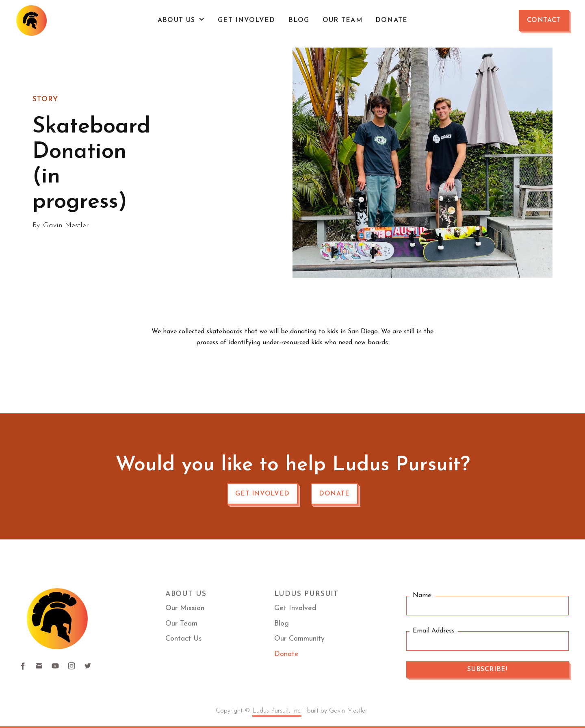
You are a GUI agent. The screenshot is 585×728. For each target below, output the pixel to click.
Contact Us (184, 639)
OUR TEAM (342, 20)
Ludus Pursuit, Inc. (277, 711)
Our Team (181, 624)
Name (422, 596)
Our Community (299, 639)
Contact (544, 20)
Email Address (434, 631)
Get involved (262, 494)
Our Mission (185, 608)
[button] (181, 20)
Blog (299, 20)
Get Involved (246, 20)
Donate (392, 20)
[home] (31, 21)
